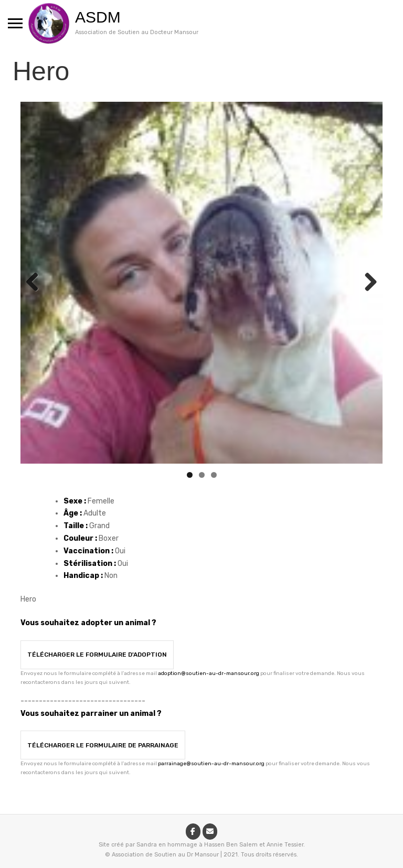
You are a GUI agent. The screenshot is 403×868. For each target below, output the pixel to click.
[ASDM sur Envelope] (210, 832)
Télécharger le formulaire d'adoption (97, 655)
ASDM (98, 17)
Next (367, 283)
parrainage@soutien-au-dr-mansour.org (211, 764)
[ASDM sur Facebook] (193, 832)
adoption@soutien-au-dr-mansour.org (209, 673)
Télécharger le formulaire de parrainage (103, 745)
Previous (36, 283)
